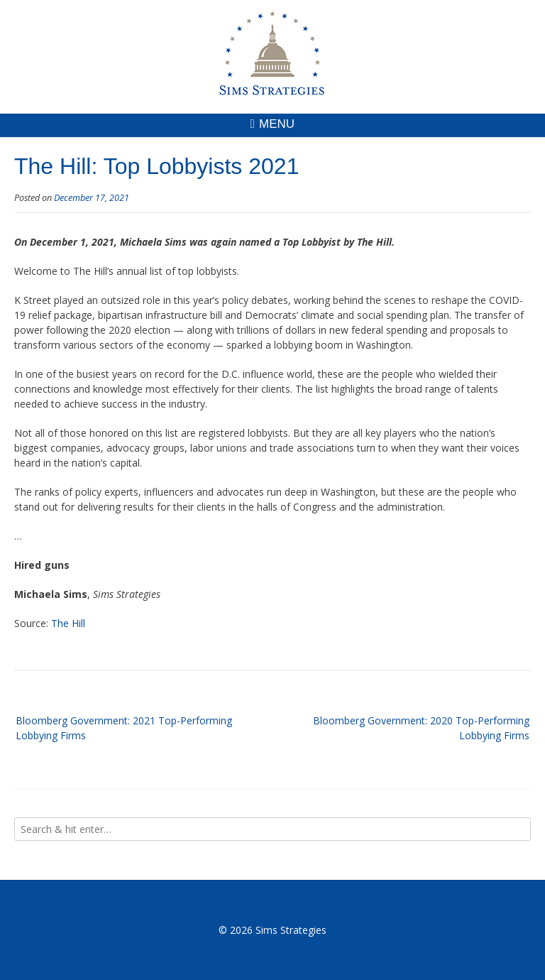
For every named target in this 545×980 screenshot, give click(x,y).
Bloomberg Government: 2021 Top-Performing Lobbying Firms (124, 728)
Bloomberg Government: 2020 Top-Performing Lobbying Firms (421, 728)
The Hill (68, 623)
